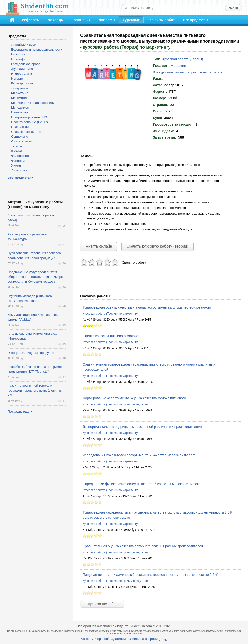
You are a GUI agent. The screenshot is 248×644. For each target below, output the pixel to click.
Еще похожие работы (102, 604)
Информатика (22, 74)
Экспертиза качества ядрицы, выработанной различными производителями (142, 427)
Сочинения (81, 20)
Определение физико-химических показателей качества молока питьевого (141, 484)
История (17, 78)
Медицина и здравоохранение (34, 103)
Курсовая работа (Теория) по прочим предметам (115, 404)
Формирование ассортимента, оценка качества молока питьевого (134, 398)
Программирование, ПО (29, 117)
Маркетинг (179, 66)
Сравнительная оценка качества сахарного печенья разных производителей (143, 546)
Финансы (18, 161)
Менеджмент (21, 107)
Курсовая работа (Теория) (183, 59)
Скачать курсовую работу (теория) (157, 246)
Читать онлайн (99, 246)
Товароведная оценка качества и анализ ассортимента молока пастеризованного (147, 307)
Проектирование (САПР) (30, 122)
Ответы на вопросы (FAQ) (148, 639)
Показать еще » (20, 411)
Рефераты (31, 20)
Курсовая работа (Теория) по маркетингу (110, 314)
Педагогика (20, 112)
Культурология (22, 83)
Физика (17, 151)
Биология (18, 54)
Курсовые (131, 20)
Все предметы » (20, 178)
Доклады (56, 20)
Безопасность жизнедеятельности (37, 49)
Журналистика (22, 69)
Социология (20, 137)
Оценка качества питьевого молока (110, 336)
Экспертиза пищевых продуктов (31, 353)
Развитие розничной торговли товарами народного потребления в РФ (34, 390)
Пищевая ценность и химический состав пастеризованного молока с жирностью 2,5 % (151, 575)
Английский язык (24, 45)
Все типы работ (161, 20)
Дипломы (107, 20)
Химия (16, 166)
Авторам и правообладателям (103, 639)
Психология (20, 127)
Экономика (19, 170)
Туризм (16, 146)
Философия (20, 156)
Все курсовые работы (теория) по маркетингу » (187, 72)
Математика (20, 98)
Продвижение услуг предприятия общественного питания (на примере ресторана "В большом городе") (35, 277)
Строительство (22, 141)
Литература (20, 88)
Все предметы (196, 20)
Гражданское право (26, 64)
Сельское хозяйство (26, 132)
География (19, 59)
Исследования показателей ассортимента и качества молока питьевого (139, 455)
